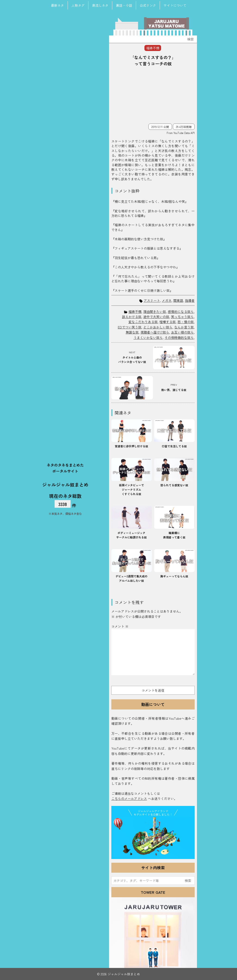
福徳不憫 (135, 312)
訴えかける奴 (132, 317)
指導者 (190, 301)
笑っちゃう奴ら (182, 317)
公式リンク (148, 5)
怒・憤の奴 (186, 322)
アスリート (152, 301)
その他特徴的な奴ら (179, 337)
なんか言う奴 (184, 327)
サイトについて (175, 5)
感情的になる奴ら (181, 312)
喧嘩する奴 (168, 322)
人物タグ (78, 5)
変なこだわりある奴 (143, 322)
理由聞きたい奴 (155, 312)
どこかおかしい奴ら (158, 327)
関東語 (178, 301)
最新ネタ (57, 5)
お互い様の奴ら (182, 332)
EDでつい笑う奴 (130, 327)
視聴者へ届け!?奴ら (155, 332)
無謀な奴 (132, 332)
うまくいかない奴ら (148, 337)
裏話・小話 (124, 5)
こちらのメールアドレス (129, 799)
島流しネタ (100, 5)
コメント (120, 626)
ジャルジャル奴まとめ (65, 484)
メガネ (167, 301)
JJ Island (153, 837)
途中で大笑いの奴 (156, 317)
